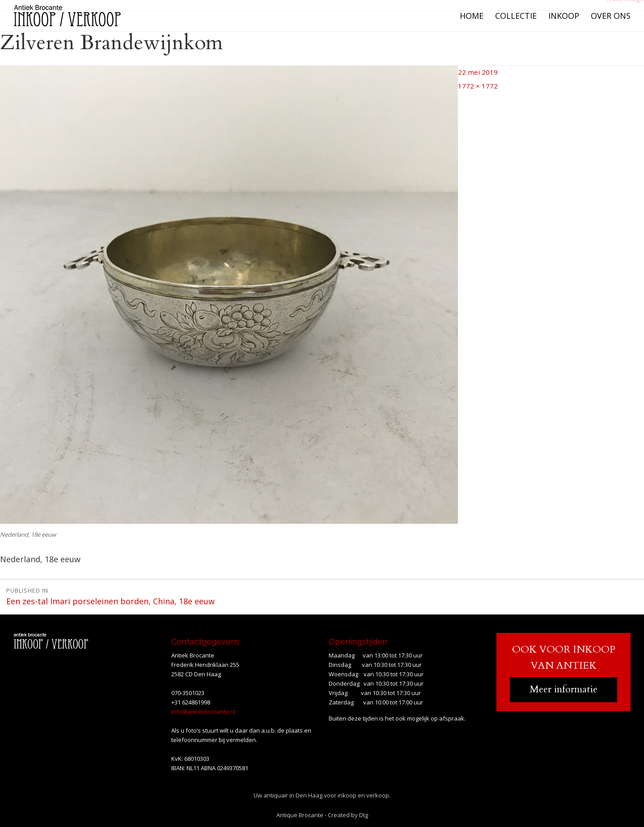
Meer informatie (563, 688)
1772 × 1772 (473, 82)
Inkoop (564, 16)
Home (472, 16)
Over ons (611, 16)
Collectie (516, 16)
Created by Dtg (348, 813)
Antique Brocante (300, 813)
